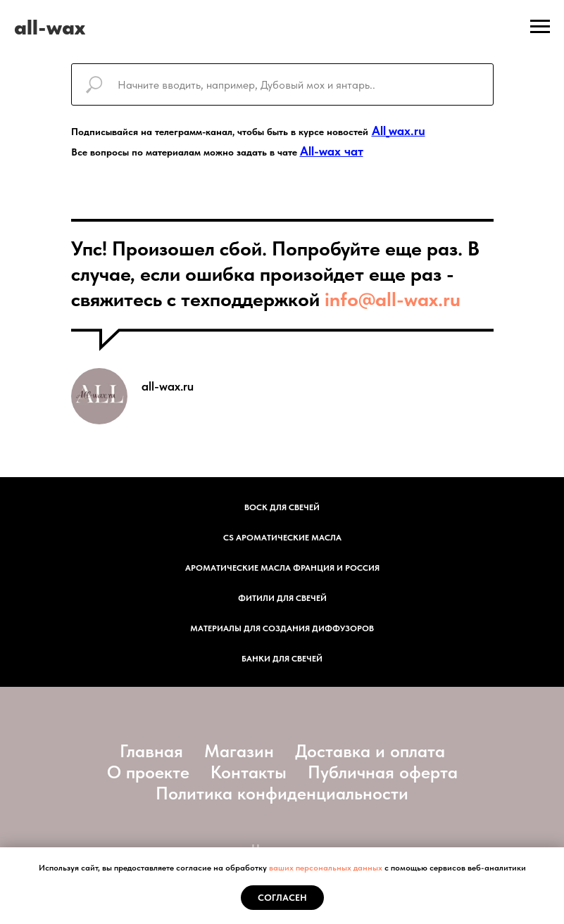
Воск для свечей (282, 507)
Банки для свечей (282, 659)
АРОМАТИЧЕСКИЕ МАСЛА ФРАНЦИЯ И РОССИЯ (282, 568)
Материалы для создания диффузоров (282, 628)
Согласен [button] (282, 898)
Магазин (239, 751)
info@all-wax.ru (393, 299)
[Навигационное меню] (540, 27)
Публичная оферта (383, 772)
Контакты (249, 772)
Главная (151, 751)
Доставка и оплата (370, 751)
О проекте (148, 772)
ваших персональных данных (326, 868)
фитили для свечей (282, 598)
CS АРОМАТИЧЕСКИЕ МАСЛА (282, 538)
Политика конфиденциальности (282, 793)
